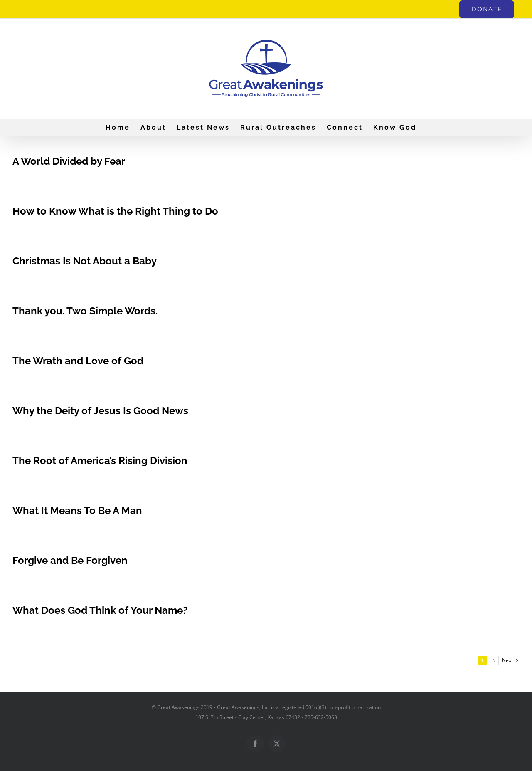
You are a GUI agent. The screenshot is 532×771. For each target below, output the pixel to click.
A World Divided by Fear (69, 161)
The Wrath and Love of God (78, 361)
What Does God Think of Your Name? (100, 610)
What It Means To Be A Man (77, 510)
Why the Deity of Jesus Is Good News (100, 411)
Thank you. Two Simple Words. (85, 311)
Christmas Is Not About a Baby (85, 261)
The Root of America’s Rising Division (100, 461)
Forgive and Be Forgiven (70, 560)
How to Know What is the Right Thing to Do (115, 211)
